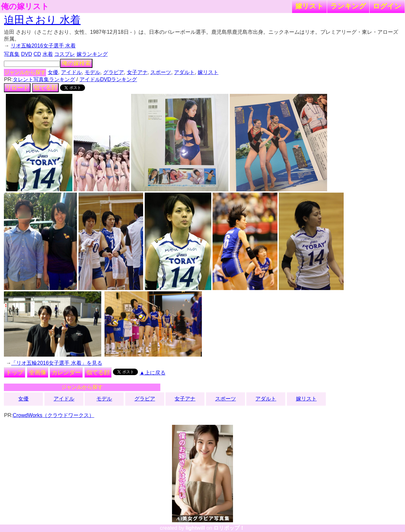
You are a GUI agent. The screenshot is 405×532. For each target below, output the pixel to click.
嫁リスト (309, 6)
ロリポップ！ (229, 528)
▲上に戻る (153, 373)
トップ (15, 373)
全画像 (38, 373)
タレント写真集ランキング (44, 79)
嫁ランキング (92, 54)
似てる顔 (45, 88)
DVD (27, 54)
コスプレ (65, 54)
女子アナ (137, 72)
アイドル (71, 72)
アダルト (184, 72)
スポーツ (161, 72)
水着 (48, 54)
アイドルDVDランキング (108, 79)
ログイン (387, 6)
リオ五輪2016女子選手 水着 (43, 46)
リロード (17, 88)
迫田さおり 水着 (42, 20)
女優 (53, 72)
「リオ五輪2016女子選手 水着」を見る (56, 363)
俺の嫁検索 (76, 63)
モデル (92, 72)
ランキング (348, 6)
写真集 (12, 54)
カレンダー (66, 373)
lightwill (195, 528)
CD (37, 54)
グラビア (114, 72)
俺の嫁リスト (25, 6)
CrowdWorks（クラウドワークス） (53, 415)
